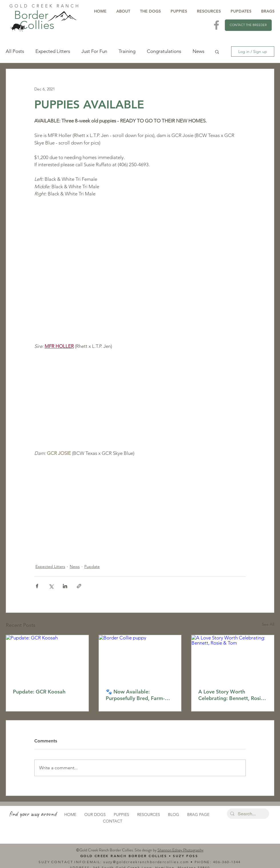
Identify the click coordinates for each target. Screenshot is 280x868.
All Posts (15, 51)
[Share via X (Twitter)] (51, 586)
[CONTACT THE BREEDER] (248, 25)
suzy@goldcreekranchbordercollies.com (146, 862)
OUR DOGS (95, 815)
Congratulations (164, 51)
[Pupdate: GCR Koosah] (47, 658)
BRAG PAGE (198, 815)
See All (268, 624)
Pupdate (92, 566)
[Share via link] (79, 586)
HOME (70, 815)
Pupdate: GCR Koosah (39, 692)
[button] (217, 51)
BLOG (174, 815)
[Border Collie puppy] (140, 658)
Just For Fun (94, 51)
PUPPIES (121, 815)
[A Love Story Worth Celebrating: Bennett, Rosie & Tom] (233, 658)
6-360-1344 (229, 862)
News (198, 51)
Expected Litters (53, 51)
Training (127, 51)
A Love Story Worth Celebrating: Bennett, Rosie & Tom (231, 695)
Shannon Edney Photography (180, 850)
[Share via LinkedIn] (65, 586)
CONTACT (113, 821)
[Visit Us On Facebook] (216, 25)
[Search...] (247, 814)
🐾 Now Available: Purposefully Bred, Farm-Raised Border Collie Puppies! (135, 695)
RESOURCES (149, 815)
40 (216, 862)
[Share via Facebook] (37, 586)
